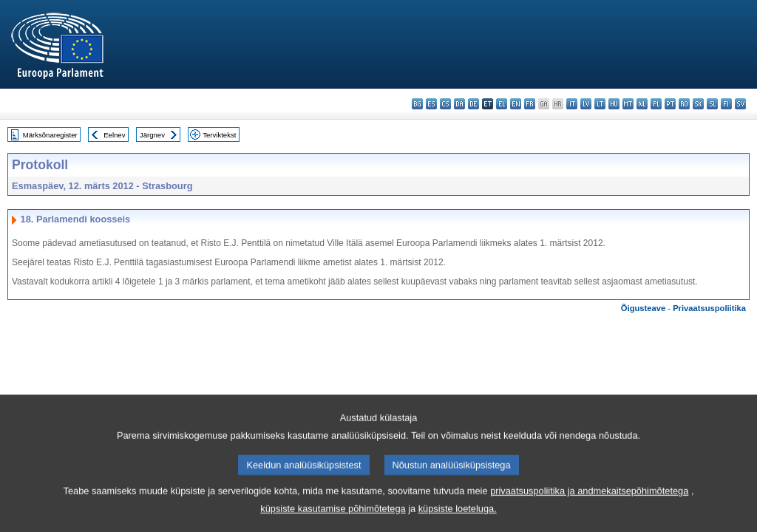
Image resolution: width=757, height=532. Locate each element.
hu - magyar (614, 104)
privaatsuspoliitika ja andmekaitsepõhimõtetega (589, 507)
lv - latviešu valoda (586, 104)
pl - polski (656, 104)
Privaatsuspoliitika (709, 308)
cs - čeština (445, 104)
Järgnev (152, 135)
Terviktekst (219, 135)
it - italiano (572, 104)
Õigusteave (643, 308)
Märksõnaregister (50, 135)
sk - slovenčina (698, 104)
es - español (431, 104)
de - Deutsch (473, 104)
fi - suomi (726, 104)
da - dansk (459, 104)
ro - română (684, 104)
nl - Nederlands (642, 104)
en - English (516, 104)
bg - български (417, 104)
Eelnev (114, 135)
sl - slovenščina (712, 104)
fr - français (530, 104)
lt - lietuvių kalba (600, 104)
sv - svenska (740, 104)
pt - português (670, 104)
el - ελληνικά (502, 104)
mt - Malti (628, 104)
